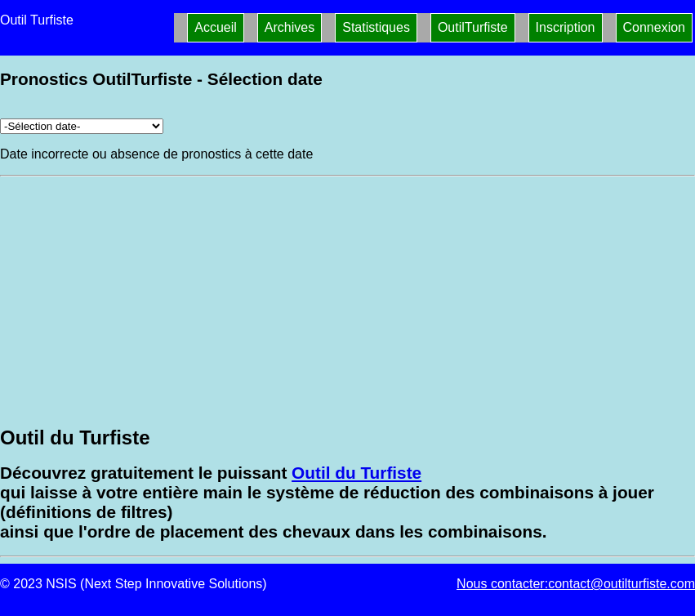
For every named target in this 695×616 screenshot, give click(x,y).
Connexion (655, 27)
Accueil (216, 27)
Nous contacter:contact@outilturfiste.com (576, 584)
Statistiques (376, 27)
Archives (290, 27)
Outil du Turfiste (356, 473)
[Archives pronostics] (82, 126)
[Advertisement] (347, 299)
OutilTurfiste (473, 27)
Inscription (566, 27)
